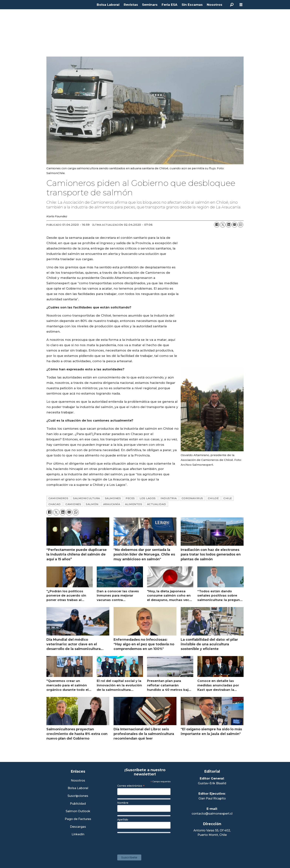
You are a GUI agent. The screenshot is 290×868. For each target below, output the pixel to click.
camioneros (58, 498)
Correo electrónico (131, 786)
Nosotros (215, 5)
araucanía (112, 504)
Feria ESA (170, 5)
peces (130, 498)
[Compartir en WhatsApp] (240, 225)
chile (228, 498)
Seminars (150, 5)
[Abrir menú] (241, 5)
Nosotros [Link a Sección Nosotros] (78, 781)
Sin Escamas (192, 5)
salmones (113, 498)
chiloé (213, 498)
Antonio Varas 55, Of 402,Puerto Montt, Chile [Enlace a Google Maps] (212, 833)
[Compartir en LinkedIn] (229, 225)
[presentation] (145, 842)
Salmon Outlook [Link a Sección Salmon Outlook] (78, 811)
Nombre (123, 803)
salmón (92, 504)
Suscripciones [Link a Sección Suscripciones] (78, 796)
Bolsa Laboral (108, 5)
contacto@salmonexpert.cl (212, 814)
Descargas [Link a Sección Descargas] (78, 827)
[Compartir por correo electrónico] (235, 225)
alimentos (134, 504)
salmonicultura (87, 498)
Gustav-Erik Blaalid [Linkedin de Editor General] (212, 783)
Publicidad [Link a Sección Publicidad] (78, 804)
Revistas (131, 5)
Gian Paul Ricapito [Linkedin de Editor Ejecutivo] (212, 798)
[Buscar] (232, 5)
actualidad (157, 504)
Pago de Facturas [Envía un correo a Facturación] (78, 819)
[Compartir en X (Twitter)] (223, 225)
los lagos (148, 498)
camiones (73, 504)
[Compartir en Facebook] (217, 225)
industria (169, 498)
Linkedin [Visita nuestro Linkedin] (78, 834)
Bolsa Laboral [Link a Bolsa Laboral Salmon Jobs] (78, 788)
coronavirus (192, 498)
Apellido (123, 820)
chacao (55, 504)
